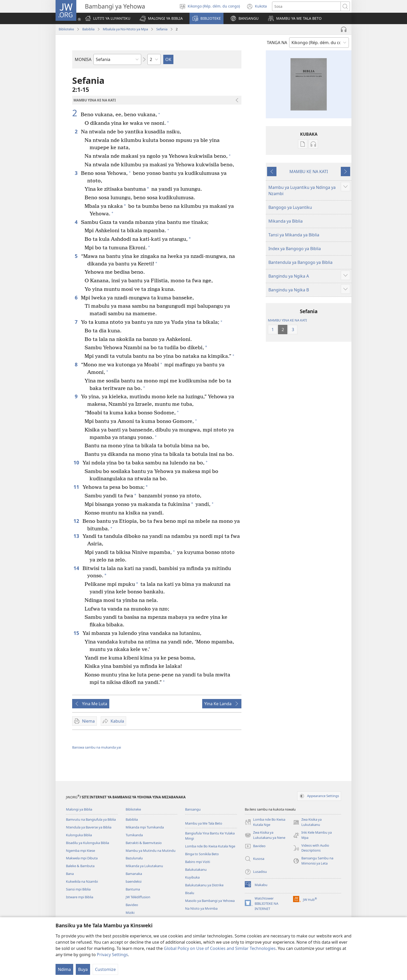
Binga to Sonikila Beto (202, 854)
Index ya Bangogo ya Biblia (295, 249)
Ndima (64, 969)
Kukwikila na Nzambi (82, 881)
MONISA (83, 59)
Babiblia (88, 29)
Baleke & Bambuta (80, 866)
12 (77, 521)
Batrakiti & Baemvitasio (144, 843)
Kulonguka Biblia (79, 835)
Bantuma (133, 889)
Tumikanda (134, 835)
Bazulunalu (134, 858)
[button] (161, 18)
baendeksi (134, 881)
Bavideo (132, 905)
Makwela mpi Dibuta (82, 858)
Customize (105, 969)
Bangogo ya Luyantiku (290, 207)
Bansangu (193, 809)
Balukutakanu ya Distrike (204, 885)
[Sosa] (306, 6)
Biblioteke (66, 29)
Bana (70, 874)
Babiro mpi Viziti (198, 862)
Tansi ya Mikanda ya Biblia (294, 235)
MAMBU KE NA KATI (309, 172)
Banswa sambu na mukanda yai (97, 747)
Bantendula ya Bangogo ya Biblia (300, 262)
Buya (83, 969)
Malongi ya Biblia (79, 809)
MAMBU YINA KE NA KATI (287, 320)
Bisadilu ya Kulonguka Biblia (87, 843)
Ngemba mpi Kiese (80, 851)
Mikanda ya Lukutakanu (144, 866)
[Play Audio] (344, 29)
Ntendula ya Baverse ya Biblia (89, 827)
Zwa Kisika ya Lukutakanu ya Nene (265, 835)
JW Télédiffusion (138, 897)
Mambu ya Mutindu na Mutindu (151, 851)
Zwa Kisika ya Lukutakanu (307, 822)
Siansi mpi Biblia (78, 889)
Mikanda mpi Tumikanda (145, 827)
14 (77, 568)
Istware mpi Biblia (80, 897)
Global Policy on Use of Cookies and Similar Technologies (220, 948)
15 (77, 633)
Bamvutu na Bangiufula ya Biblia (91, 819)
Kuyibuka (192, 877)
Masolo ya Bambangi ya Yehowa (210, 901)
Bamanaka (134, 874)
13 (77, 536)
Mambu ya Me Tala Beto (204, 823)
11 (77, 487)
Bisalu (190, 893)
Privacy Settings (112, 955)
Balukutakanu (196, 869)
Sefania (162, 29)
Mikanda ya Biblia (286, 221)
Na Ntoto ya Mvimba (201, 908)
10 (77, 462)
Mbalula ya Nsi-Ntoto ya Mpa (125, 29)
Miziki (130, 913)
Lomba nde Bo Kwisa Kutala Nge (210, 846)
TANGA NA (277, 43)
